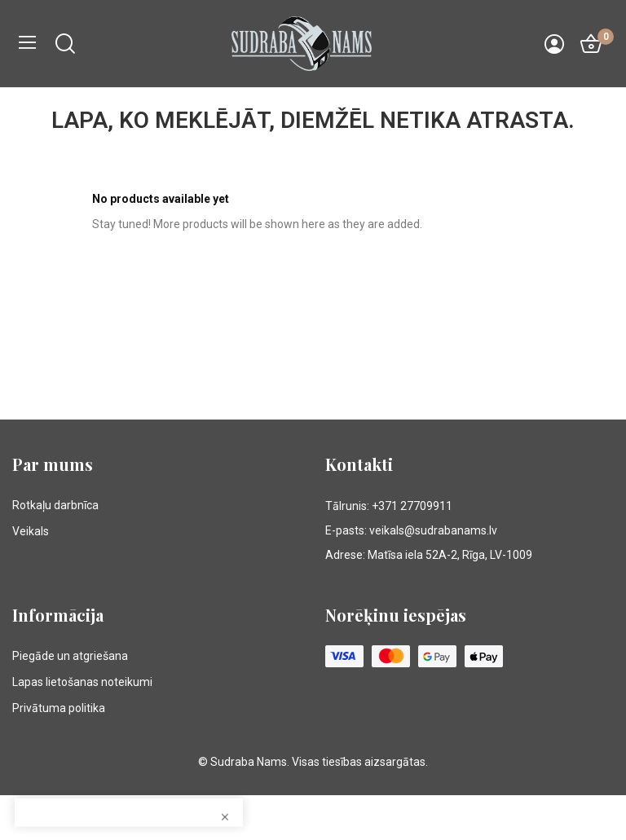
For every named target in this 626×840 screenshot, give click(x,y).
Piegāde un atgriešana (70, 656)
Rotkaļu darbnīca (55, 505)
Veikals (31, 531)
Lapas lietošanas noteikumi (82, 682)
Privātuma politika (59, 708)
